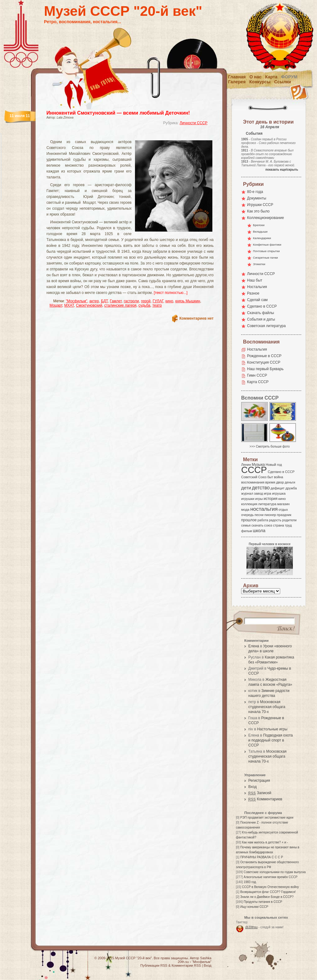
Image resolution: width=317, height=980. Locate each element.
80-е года (255, 192)
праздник (284, 515)
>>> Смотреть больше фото (270, 446)
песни (259, 515)
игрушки (248, 499)
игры (259, 499)
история (271, 499)
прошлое (249, 520)
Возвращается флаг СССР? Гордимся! (268, 892)
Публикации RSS (154, 965)
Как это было (258, 211)
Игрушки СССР (260, 205)
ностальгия (264, 509)
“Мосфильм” (202, 962)
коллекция (249, 504)
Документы (257, 198)
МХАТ (69, 305)
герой (146, 301)
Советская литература (266, 326)
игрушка (279, 493)
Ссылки (283, 82)
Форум (289, 77)
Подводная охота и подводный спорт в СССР (271, 740)
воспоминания (253, 482)
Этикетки (259, 264)
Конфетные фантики (267, 245)
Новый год (274, 465)
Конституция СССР (264, 362)
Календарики (262, 238)
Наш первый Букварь (265, 369)
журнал (247, 493)
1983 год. (250, 882)
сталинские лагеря (120, 305)
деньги (290, 482)
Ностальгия (257, 287)
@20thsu (251, 927)
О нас (256, 77)
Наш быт (255, 280)
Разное (253, 293)
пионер (270, 515)
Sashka (206, 958)
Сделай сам (257, 300)
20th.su (183, 962)
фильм (247, 531)
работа (263, 520)
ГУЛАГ (158, 301)
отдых (283, 510)
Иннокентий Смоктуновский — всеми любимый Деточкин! (118, 113)
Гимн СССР (257, 375)
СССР (254, 470)
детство (261, 488)
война (278, 477)
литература (267, 504)
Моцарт (56, 305)
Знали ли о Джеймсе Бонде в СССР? (267, 897)
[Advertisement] (123, 135)
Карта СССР (258, 382)
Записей (260, 793)
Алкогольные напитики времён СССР (271, 877)
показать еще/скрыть (282, 170)
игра (267, 493)
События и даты (261, 319)
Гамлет (116, 301)
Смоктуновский (89, 305)
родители (289, 520)
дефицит (278, 488)
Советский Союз (254, 477)
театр (157, 305)
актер (94, 301)
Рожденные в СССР (264, 356)
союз (268, 525)
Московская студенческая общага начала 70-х (267, 707)
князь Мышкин (188, 301)
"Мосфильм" (77, 301)
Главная (237, 77)
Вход (252, 787)
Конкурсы (260, 82)
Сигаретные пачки (265, 258)
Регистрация (259, 781)
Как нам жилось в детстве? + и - (265, 842)
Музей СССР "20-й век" (123, 11)
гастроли (131, 301)
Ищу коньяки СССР (254, 907)
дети (246, 488)
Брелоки (259, 225)
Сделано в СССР (262, 306)
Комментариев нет (197, 318)
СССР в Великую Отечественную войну (270, 887)
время (270, 482)
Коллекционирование (265, 218)
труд (288, 525)
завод (259, 493)
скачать (257, 525)
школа (259, 531)
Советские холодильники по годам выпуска (275, 872)
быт (270, 477)
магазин (283, 504)
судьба (144, 305)
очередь (248, 515)
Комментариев (265, 799)
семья (246, 525)
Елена (254, 646)
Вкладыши (260, 232)
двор (280, 482)
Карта (271, 77)
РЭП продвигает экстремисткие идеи (267, 818)
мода (245, 510)
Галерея (237, 82)
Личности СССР (193, 123)
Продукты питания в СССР (263, 902)
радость (275, 520)
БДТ (104, 301)
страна (278, 525)
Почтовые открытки (266, 251)
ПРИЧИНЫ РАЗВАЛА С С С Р (262, 857)
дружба (291, 488)
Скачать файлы (261, 313)
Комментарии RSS (186, 965)
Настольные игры (272, 729)
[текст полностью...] (171, 293)
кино (169, 301)
